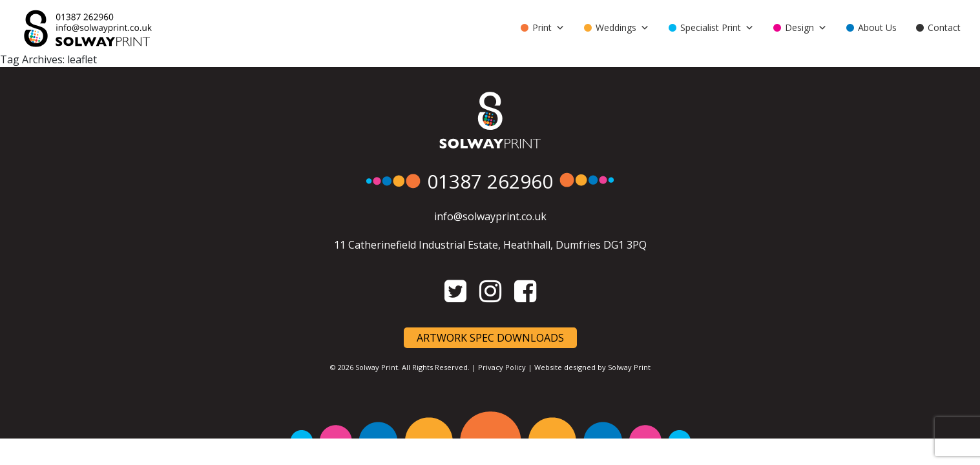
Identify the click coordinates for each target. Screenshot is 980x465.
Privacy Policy (502, 367)
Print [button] (548, 28)
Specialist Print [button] (717, 28)
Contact (944, 27)
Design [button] (806, 28)
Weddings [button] (622, 28)
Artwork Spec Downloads (490, 338)
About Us (877, 27)
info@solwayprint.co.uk (490, 216)
